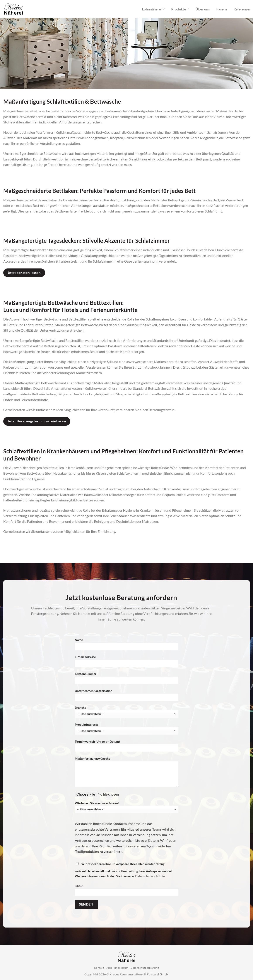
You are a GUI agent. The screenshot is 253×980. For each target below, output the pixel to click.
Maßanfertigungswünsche (127, 773)
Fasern (222, 9)
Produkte (180, 9)
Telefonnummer (127, 679)
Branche (127, 712)
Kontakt (99, 968)
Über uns (203, 9)
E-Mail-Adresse (127, 662)
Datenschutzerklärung (145, 968)
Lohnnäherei (153, 9)
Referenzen (242, 9)
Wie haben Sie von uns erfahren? (127, 807)
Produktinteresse (127, 729)
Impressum (121, 968)
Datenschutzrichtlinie (150, 876)
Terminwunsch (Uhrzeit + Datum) (127, 747)
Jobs (109, 968)
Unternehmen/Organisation (127, 696)
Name (127, 645)
